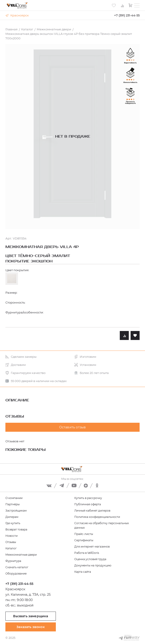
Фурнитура (13, 561)
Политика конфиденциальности (97, 517)
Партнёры (12, 504)
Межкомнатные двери (21, 555)
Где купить (13, 523)
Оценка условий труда (90, 559)
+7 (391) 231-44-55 (127, 15)
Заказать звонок (31, 627)
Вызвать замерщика (31, 616)
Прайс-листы (84, 534)
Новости (11, 536)
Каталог (11, 548)
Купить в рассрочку (88, 498)
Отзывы (11, 542)
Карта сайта (83, 572)
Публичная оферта (88, 504)
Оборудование (16, 574)
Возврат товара (16, 529)
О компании (14, 498)
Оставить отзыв (73, 427)
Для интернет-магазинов (92, 547)
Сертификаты (84, 540)
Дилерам (12, 517)
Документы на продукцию (93, 565)
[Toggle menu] (137, 5)
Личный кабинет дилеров (92, 511)
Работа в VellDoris (87, 553)
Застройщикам (16, 511)
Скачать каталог (17, 567)
